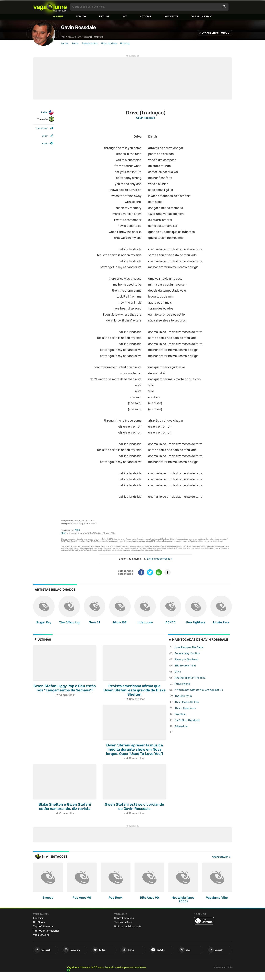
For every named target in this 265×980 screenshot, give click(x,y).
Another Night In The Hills (190, 678)
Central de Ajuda (124, 918)
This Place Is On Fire (187, 702)
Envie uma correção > (160, 559)
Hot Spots (171, 17)
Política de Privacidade (128, 927)
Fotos (75, 44)
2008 (77, 530)
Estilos (104, 17)
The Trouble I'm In (185, 666)
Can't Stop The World (187, 720)
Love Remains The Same (189, 647)
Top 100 (81, 17)
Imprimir (45, 143)
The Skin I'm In (183, 696)
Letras (65, 44)
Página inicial (67, 37)
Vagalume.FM (200, 17)
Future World (182, 684)
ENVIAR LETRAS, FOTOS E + (216, 33)
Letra (47, 112)
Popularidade (109, 44)
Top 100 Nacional (43, 927)
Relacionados (90, 44)
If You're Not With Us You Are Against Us (199, 690)
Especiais (39, 918)
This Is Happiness (185, 708)
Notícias (146, 17)
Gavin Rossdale (78, 27)
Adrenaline (181, 726)
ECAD (64, 533)
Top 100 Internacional (46, 931)
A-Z (125, 17)
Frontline (180, 714)
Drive (178, 672)
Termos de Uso (123, 922)
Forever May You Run (187, 653)
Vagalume (50, 7)
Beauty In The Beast (187, 660)
